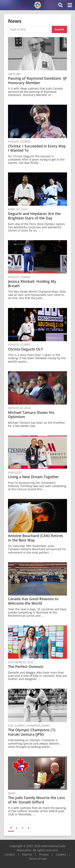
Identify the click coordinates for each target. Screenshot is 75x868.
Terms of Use (38, 859)
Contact (10, 854)
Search (59, 29)
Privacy (44, 854)
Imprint (27, 854)
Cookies (61, 854)
